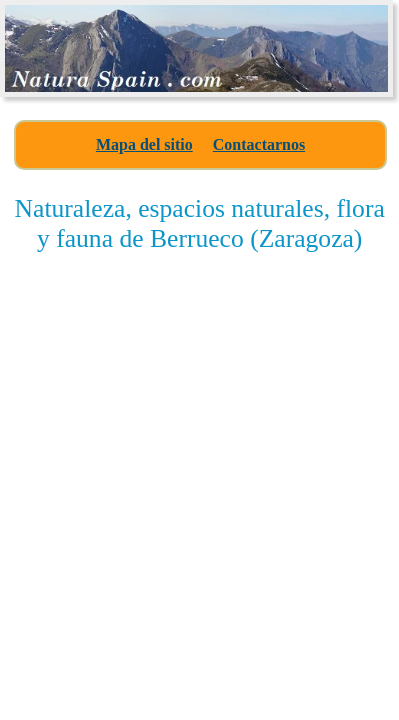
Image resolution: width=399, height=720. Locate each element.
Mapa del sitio (144, 144)
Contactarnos (259, 144)
